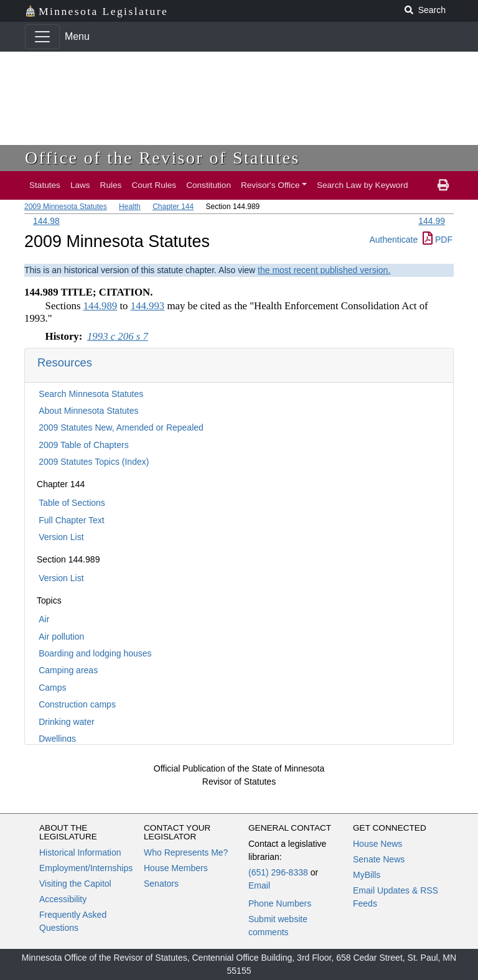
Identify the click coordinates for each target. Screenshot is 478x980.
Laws (80, 185)
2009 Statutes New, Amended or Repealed (121, 427)
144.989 (101, 306)
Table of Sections (72, 503)
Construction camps (77, 704)
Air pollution (61, 637)
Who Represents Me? (186, 852)
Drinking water (66, 722)
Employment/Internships (86, 868)
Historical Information (80, 852)
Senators (161, 884)
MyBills (367, 875)
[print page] (443, 185)
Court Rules (154, 185)
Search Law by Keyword (363, 185)
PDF (438, 240)
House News (377, 844)
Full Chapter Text (72, 520)
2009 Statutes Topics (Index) (94, 462)
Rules (111, 185)
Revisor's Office (270, 185)
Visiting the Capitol (75, 884)
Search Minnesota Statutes (91, 394)
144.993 (148, 306)
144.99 (432, 221)
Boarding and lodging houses (95, 653)
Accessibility (63, 899)
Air (44, 619)
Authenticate (393, 240)
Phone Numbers (280, 903)
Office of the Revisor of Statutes (162, 158)
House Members (176, 868)
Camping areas (68, 670)
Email (259, 885)
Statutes (45, 185)
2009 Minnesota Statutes (66, 207)
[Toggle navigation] (42, 37)
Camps (52, 688)
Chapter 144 (173, 207)
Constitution (209, 185)
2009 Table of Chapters (84, 445)
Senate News (379, 859)
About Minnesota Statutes (88, 411)
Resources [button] (65, 362)
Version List (61, 537)
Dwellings (57, 739)
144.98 (46, 221)
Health (130, 207)
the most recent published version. (324, 270)
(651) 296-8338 (278, 872)
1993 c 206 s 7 (118, 336)
